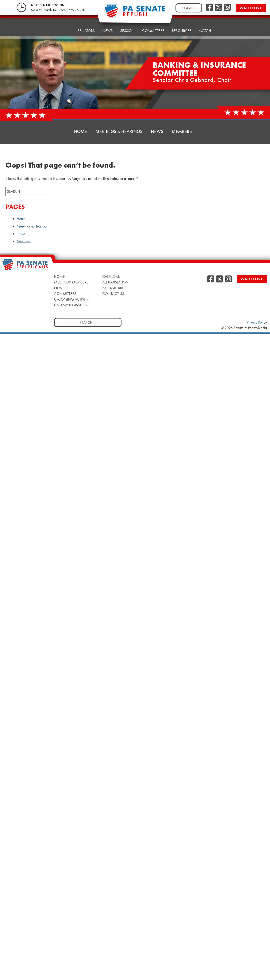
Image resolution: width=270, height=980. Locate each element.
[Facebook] (210, 8)
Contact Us (113, 293)
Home (65, 27)
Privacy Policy (257, 322)
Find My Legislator (71, 305)
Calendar (111, 276)
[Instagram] (227, 8)
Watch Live (251, 8)
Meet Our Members (71, 282)
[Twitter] (218, 8)
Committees (65, 293)
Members (182, 131)
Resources (182, 21)
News (107, 25)
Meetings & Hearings (119, 131)
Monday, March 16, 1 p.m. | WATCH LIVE (58, 10)
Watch (205, 20)
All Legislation (115, 282)
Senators (86, 26)
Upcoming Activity (71, 299)
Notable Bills (114, 288)
